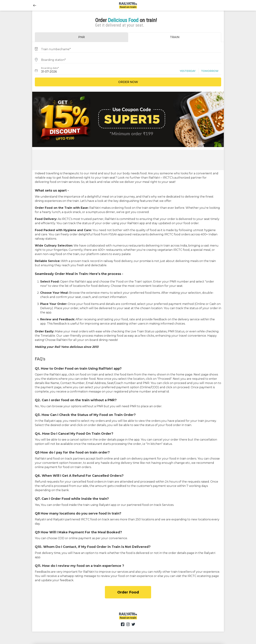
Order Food (128, 592)
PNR (82, 37)
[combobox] (128, 49)
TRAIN (175, 37)
